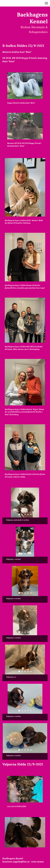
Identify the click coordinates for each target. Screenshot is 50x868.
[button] (46, 3)
